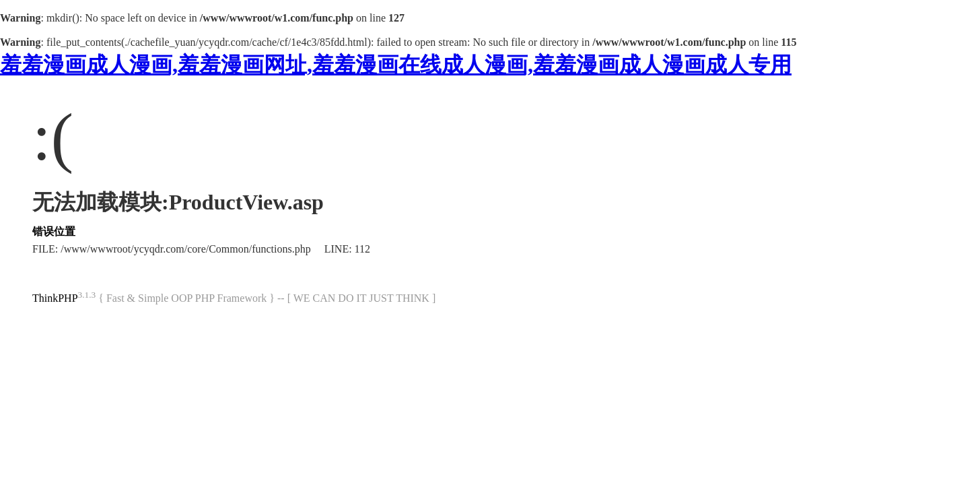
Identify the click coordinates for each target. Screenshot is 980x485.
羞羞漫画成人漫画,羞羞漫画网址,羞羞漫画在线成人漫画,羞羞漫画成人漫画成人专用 (396, 65)
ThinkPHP (55, 298)
